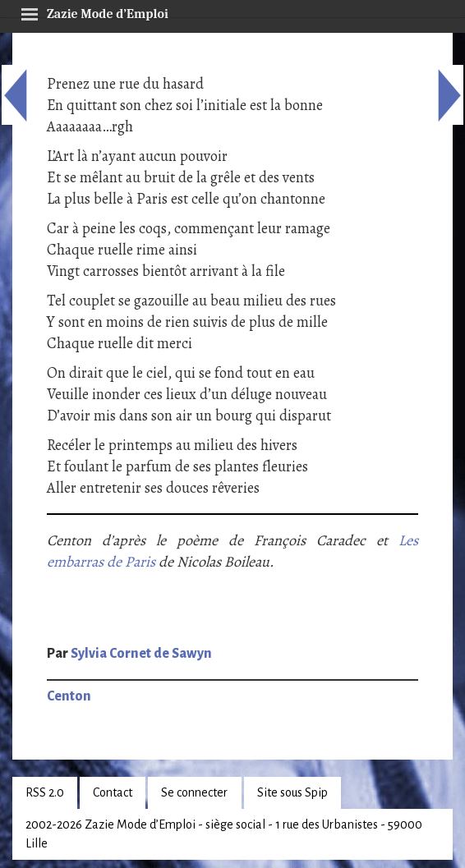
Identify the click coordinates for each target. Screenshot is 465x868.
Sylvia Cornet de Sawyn (141, 654)
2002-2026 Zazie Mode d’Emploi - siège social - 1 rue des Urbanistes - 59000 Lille (224, 834)
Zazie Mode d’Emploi (94, 11)
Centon (69, 696)
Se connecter (194, 792)
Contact (113, 792)
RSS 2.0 (45, 792)
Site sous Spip (292, 792)
